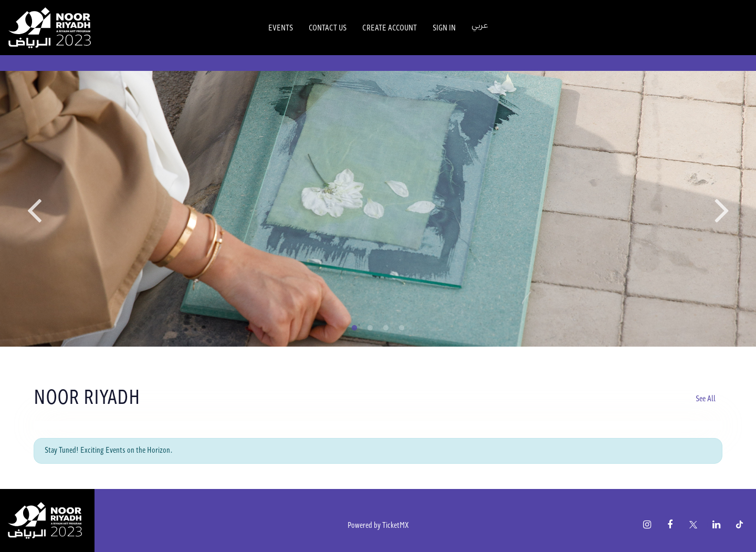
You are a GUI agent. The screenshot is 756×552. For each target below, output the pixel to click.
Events (281, 27)
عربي (480, 25)
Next (722, 209)
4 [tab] (402, 328)
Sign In (444, 27)
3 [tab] (386, 328)
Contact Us (328, 27)
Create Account (390, 27)
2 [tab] (370, 328)
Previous (34, 209)
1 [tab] (354, 328)
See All (706, 398)
